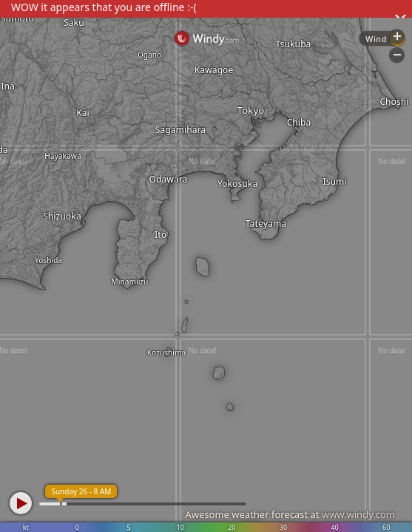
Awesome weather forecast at (290, 514)
